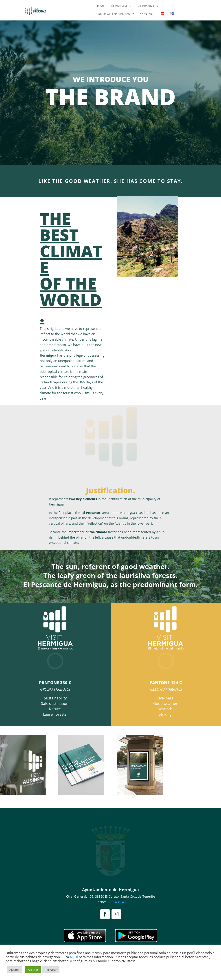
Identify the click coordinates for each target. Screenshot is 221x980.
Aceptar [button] (33, 970)
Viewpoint (146, 6)
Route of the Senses (113, 14)
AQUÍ (74, 957)
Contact (148, 14)
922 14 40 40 (116, 902)
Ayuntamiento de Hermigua (110, 890)
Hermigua (119, 6)
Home (100, 6)
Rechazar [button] (51, 970)
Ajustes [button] (14, 970)
